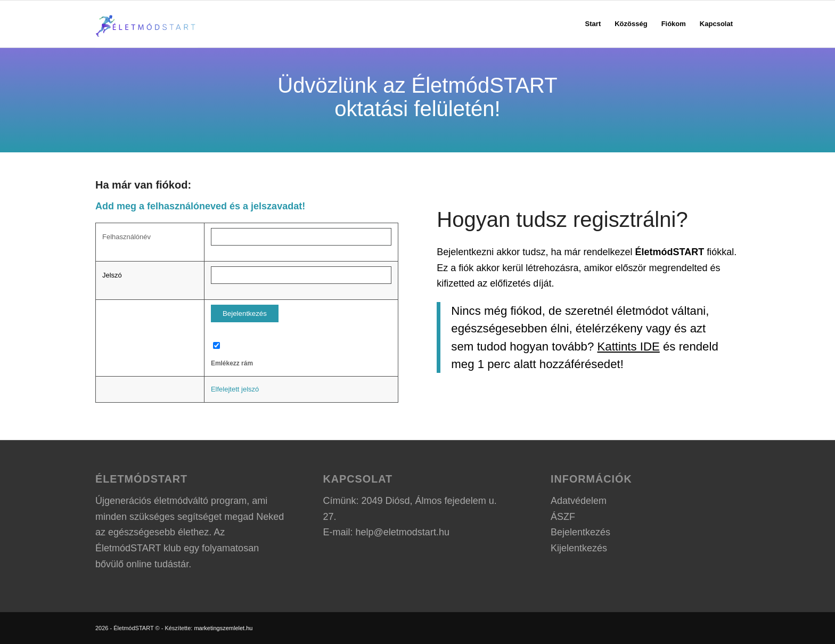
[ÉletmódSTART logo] (146, 24)
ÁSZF (563, 517)
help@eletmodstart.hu (403, 532)
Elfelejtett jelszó (235, 389)
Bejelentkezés (580, 532)
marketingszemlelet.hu (223, 628)
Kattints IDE (629, 347)
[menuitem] (593, 24)
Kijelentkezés (579, 548)
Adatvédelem (579, 501)
